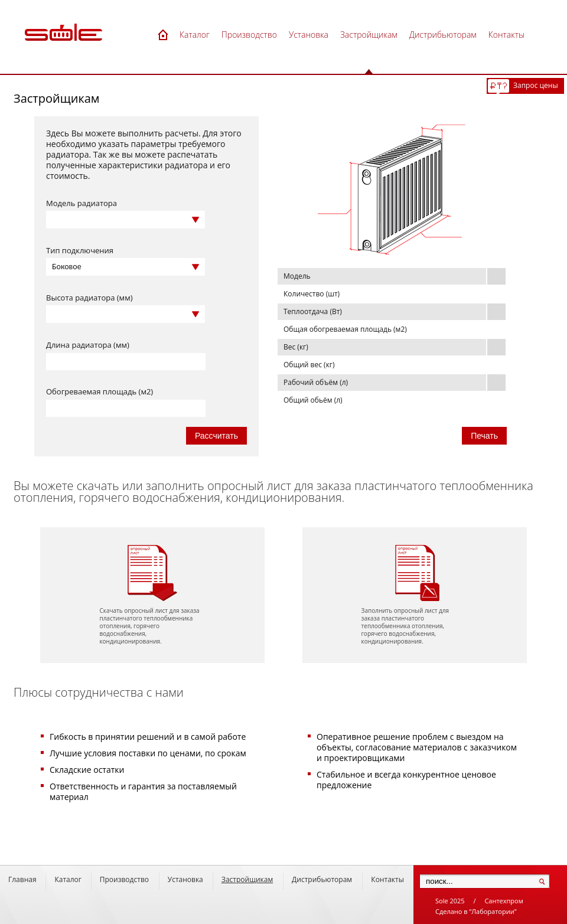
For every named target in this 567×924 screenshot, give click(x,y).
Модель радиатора (82, 203)
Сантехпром (504, 901)
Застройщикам (247, 879)
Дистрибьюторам (322, 879)
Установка (185, 879)
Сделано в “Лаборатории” (476, 911)
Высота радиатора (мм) (89, 298)
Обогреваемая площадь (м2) (100, 391)
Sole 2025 (450, 901)
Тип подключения (80, 250)
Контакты (387, 879)
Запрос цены (536, 85)
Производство (124, 879)
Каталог (68, 879)
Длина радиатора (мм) (88, 345)
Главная (22, 879)
